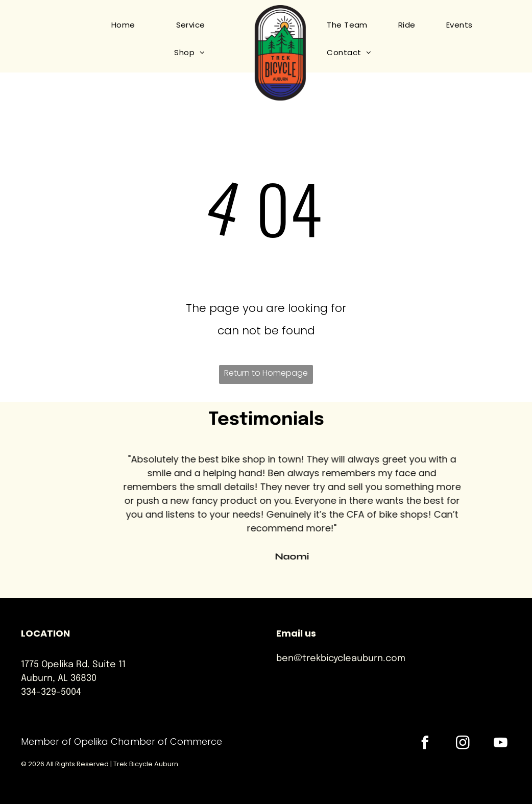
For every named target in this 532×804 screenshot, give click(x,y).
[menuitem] (113, 25)
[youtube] (501, 744)
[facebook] (425, 744)
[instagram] (463, 744)
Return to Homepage (266, 373)
